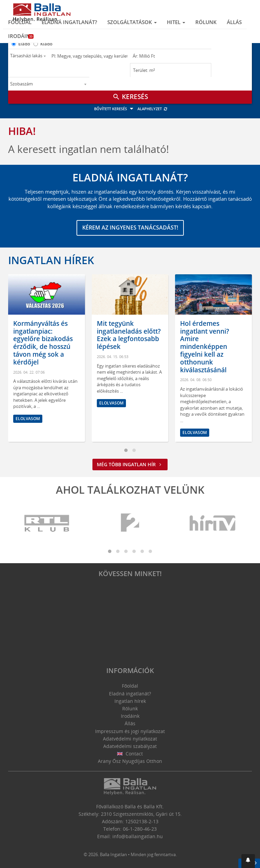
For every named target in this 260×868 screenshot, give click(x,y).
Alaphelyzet (153, 109)
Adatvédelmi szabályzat (130, 746)
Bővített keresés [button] (115, 109)
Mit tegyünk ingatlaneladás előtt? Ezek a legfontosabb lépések (129, 335)
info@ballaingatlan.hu (138, 836)
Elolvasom (28, 419)
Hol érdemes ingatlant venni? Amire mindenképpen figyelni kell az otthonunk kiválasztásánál (205, 347)
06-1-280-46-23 (140, 829)
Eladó (24, 44)
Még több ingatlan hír (130, 464)
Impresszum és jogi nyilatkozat (130, 731)
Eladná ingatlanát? (69, 22)
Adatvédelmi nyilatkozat (130, 739)
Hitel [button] (176, 22)
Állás (234, 22)
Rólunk (206, 22)
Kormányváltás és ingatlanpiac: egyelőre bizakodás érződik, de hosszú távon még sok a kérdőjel (43, 343)
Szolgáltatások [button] (132, 22)
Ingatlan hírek (51, 260)
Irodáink (21, 36)
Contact (130, 754)
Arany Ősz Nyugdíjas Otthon (130, 761)
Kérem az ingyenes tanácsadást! (130, 228)
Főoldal (20, 22)
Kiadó (46, 44)
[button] (248, 861)
